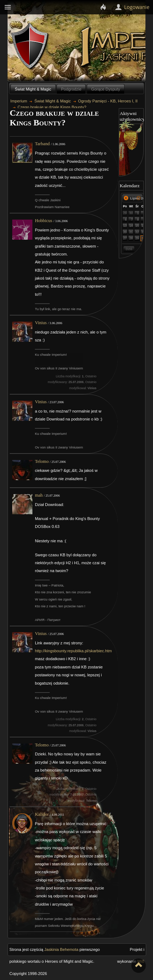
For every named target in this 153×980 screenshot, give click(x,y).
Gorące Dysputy (105, 89)
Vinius (41, 323)
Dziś (129, 249)
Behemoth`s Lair (30, 46)
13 (125, 226)
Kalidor (42, 814)
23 (143, 232)
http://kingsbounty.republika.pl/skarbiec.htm (73, 651)
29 (125, 213)
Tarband (42, 144)
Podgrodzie (71, 89)
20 (125, 232)
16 (143, 226)
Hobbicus (44, 221)
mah (39, 495)
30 (131, 213)
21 (131, 232)
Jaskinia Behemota (61, 949)
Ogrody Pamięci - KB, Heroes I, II (108, 101)
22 (137, 232)
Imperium (19, 101)
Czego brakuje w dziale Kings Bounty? (52, 107)
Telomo (42, 461)
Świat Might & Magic (33, 89)
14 (131, 226)
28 (131, 238)
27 (125, 238)
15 (137, 226)
